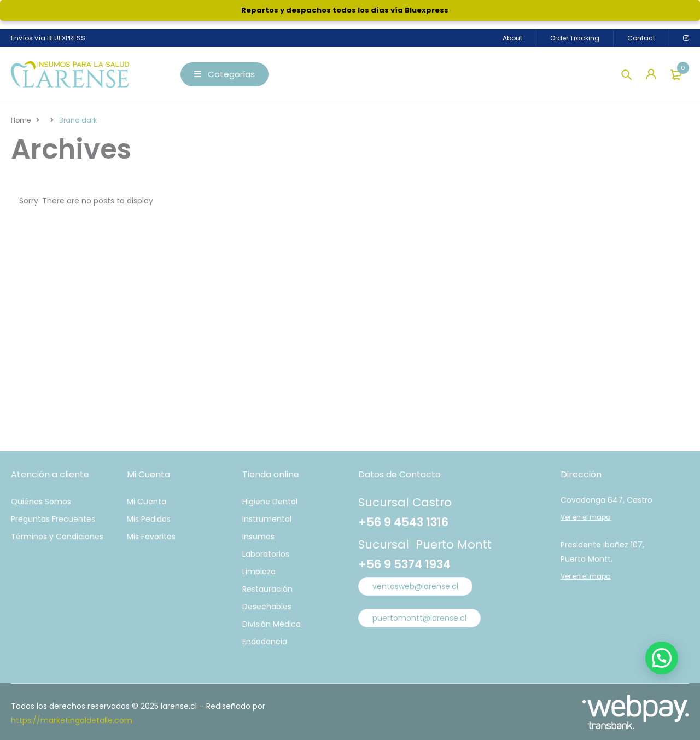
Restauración (267, 589)
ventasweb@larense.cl (415, 586)
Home (21, 120)
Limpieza (259, 572)
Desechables (267, 607)
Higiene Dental (270, 502)
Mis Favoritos (151, 537)
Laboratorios (266, 554)
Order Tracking (575, 38)
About (512, 38)
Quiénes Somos (41, 502)
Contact (641, 38)
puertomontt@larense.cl (419, 618)
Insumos (258, 537)
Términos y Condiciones (57, 537)
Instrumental (267, 519)
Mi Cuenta (147, 502)
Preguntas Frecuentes (53, 519)
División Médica (272, 624)
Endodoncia (265, 642)
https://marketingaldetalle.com (72, 720)
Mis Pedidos (149, 519)
